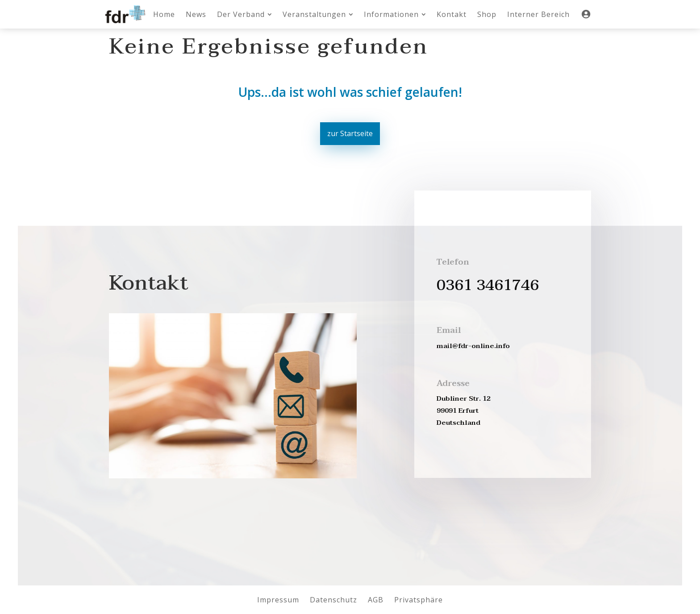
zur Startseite (350, 133)
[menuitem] (164, 14)
